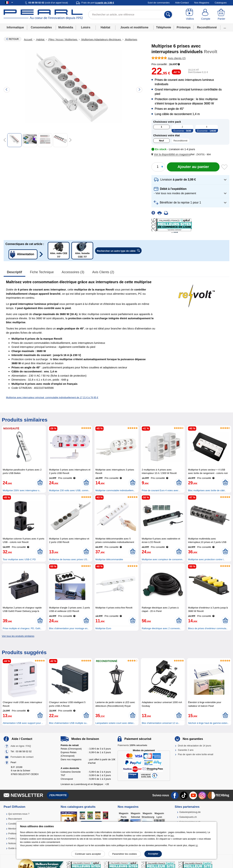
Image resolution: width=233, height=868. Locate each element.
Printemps (184, 27)
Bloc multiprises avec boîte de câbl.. (207, 490)
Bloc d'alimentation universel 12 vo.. (161, 723)
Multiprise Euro (103, 628)
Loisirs (86, 27)
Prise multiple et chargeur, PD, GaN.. (22, 628)
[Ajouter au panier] (193, 167)
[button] (171, 154)
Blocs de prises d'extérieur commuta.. (208, 628)
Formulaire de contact (22, 757)
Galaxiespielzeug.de (190, 812)
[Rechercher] (168, 15)
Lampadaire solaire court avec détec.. (115, 723)
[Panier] (221, 15)
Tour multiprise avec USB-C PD (19, 559)
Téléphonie (163, 27)
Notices (12, 843)
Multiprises (131, 39)
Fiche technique (42, 272)
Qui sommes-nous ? (19, 814)
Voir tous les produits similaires (18, 636)
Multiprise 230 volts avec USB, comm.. (69, 490)
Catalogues (221, 3)
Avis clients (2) (103, 272)
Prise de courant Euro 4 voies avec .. (161, 490)
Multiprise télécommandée (109, 559)
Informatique (15, 27)
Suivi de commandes (159, 3)
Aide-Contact (182, 3)
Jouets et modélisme (134, 27)
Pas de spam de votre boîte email (196, 754)
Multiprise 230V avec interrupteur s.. (22, 490)
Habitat (105, 27)
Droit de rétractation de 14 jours (195, 746)
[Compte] (206, 15)
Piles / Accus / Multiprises (63, 39)
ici (197, 845)
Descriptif (14, 272)
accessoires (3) (73, 272)
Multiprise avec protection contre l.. (206, 559)
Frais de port (98, 3)
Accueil (28, 39)
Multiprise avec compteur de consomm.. (163, 559)
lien (172, 836)
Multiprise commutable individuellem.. (115, 490)
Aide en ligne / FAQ (21, 746)
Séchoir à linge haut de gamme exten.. (208, 723)
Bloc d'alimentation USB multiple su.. (68, 723)
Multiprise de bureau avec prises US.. (69, 559)
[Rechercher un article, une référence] (131, 15)
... (225, 27)
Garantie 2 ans (186, 750)
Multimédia (66, 27)
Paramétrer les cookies (125, 854)
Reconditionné (207, 27)
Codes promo (15, 838)
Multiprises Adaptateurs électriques (101, 39)
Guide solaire (15, 848)
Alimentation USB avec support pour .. (23, 723)
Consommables (41, 27)
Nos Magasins (202, 3)
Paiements (132, 745)
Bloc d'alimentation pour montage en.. (69, 628)
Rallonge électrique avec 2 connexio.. (161, 628)
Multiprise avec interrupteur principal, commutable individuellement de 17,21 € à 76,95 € (52, 397)
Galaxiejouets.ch (188, 817)
